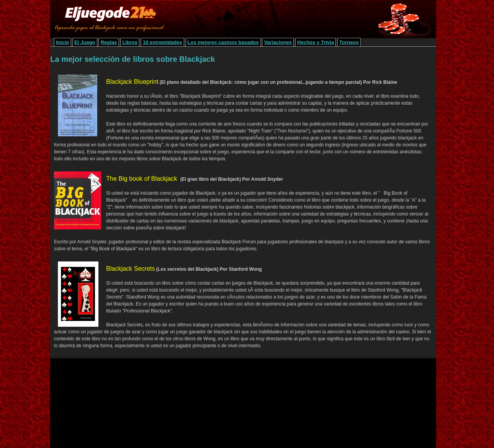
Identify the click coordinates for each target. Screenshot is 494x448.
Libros (130, 42)
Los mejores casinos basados (223, 42)
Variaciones (278, 42)
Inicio (63, 42)
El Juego (85, 42)
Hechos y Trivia (316, 42)
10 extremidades (162, 42)
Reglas (109, 42)
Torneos (349, 42)
